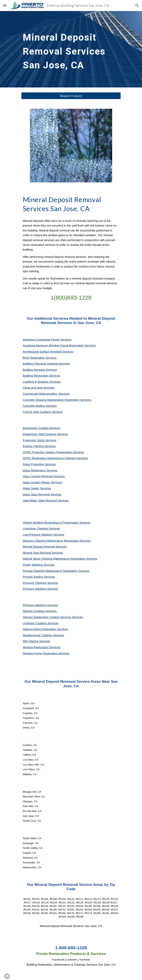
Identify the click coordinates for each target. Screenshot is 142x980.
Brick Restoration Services (40, 358)
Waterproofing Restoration (40, 629)
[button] (5, 5)
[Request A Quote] (71, 96)
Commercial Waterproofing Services (46, 394)
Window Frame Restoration (41, 653)
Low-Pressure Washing (38, 535)
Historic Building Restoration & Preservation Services (57, 523)
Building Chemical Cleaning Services (46, 364)
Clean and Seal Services (39, 388)
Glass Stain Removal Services (42, 494)
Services (54, 529)
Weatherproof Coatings (38, 635)
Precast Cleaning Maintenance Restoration (51, 571)
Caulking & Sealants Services (42, 382)
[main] (71, 49)
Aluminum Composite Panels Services (47, 340)
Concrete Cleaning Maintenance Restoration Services (57, 400)
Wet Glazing (31, 641)
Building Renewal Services (40, 370)
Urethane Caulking (35, 623)
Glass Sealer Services (37, 488)
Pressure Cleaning (35, 583)
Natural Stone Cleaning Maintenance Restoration (55, 559)
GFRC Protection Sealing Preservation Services (53, 452)
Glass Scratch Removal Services (44, 476)
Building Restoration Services (42, 376)
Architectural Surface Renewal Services (48, 352)
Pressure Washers (35, 589)
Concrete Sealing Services (40, 406)
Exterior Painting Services (39, 446)
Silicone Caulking (34, 611)
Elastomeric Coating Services (42, 428)
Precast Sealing (33, 577)
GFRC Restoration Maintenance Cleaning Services (55, 458)
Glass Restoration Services (40, 470)
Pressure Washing (35, 605)
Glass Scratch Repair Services (42, 482)
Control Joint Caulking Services (43, 412)
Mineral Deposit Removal (39, 547)
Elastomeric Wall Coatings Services (45, 434)
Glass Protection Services (39, 464)
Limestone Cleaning (36, 529)
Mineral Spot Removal (37, 553)
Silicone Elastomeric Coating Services (47, 617)
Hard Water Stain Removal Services (46, 501)
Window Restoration (36, 647)
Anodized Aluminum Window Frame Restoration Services (59, 346)
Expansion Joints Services (40, 440)
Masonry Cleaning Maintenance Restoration (51, 541)
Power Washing (33, 565)
